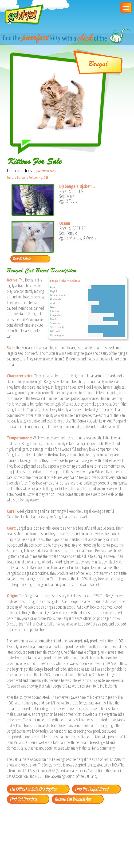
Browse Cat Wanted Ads (73, 799)
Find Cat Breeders (23, 799)
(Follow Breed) (45, 171)
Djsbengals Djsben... (77, 186)
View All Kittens (22, 258)
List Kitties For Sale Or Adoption (33, 789)
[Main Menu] (126, 8)
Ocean (65, 223)
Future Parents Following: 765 (28, 178)
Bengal (98, 64)
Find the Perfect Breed (92, 789)
